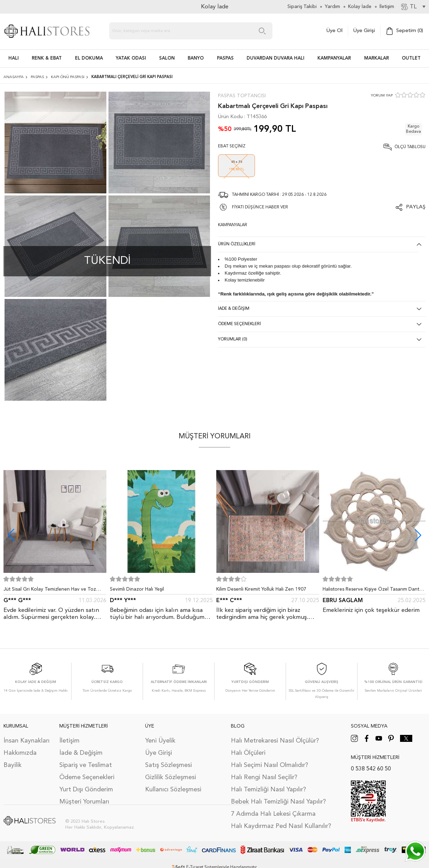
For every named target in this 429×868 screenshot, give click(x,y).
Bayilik (13, 765)
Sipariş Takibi (302, 7)
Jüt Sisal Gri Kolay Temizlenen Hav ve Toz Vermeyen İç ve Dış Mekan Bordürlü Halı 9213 (54, 591)
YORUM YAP (382, 96)
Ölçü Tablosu (410, 147)
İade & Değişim (81, 753)
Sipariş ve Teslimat (86, 765)
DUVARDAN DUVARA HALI (276, 58)
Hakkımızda (20, 753)
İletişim (69, 741)
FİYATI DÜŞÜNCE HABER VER (260, 207)
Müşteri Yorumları (84, 802)
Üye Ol (334, 31)
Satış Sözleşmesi (168, 765)
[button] (418, 535)
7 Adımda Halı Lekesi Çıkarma (273, 814)
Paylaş (416, 207)
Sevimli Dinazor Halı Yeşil (137, 589)
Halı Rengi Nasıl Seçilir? (264, 777)
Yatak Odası (131, 58)
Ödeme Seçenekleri (87, 777)
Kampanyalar (334, 58)
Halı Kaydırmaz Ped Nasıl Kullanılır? (281, 826)
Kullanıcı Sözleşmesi (173, 790)
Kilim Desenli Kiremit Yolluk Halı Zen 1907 (261, 589)
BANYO (196, 58)
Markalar (377, 58)
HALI (14, 58)
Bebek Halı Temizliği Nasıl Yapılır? (278, 802)
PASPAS (225, 58)
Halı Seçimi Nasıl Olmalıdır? (269, 765)
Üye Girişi (364, 31)
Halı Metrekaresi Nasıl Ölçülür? (275, 741)
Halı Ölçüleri (248, 753)
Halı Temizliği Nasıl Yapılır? (268, 790)
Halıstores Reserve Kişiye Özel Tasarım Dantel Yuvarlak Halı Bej (373, 591)
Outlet (411, 58)
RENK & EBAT (47, 58)
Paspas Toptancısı (242, 96)
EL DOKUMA (89, 58)
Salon (167, 58)
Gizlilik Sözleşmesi (171, 777)
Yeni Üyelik (160, 741)
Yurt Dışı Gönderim (86, 790)
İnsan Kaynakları (27, 741)
